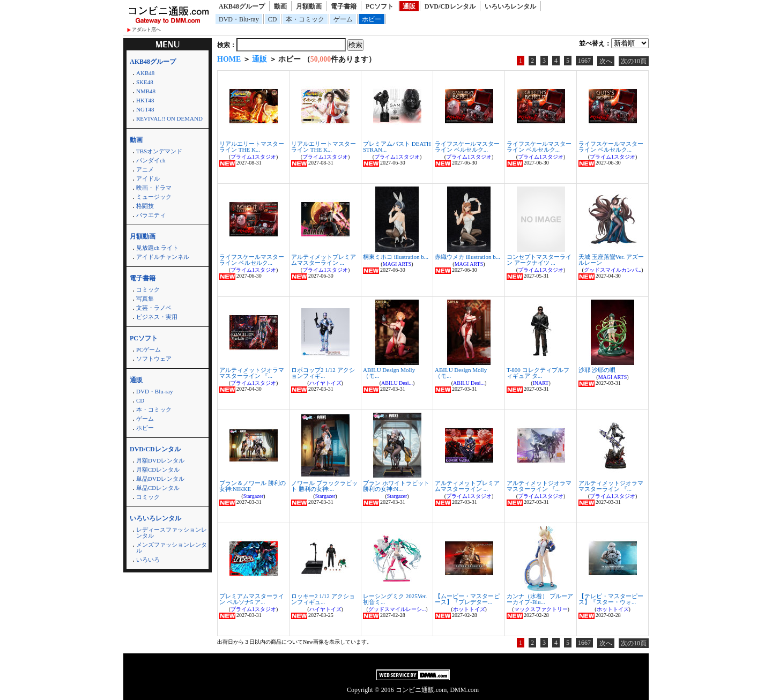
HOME (229, 59)
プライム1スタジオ (253, 157)
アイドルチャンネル (163, 257)
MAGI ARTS (397, 264)
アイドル (148, 178)
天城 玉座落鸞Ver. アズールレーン (611, 260)
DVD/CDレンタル (450, 6)
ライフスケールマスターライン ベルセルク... (467, 147)
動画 (280, 6)
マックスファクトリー (541, 609)
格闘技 (145, 206)
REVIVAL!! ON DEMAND (169, 118)
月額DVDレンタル (160, 460)
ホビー (372, 19)
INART (541, 383)
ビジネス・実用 (157, 317)
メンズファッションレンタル (172, 548)
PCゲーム (149, 349)
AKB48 (145, 73)
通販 (409, 6)
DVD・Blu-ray (239, 19)
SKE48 (145, 82)
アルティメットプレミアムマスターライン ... (324, 260)
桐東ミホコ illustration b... (396, 257)
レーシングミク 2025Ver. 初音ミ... (395, 599)
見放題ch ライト (157, 248)
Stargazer (254, 496)
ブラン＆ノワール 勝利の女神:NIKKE (253, 486)
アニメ (145, 169)
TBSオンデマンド (159, 151)
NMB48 (146, 91)
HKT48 (145, 100)
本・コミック (305, 19)
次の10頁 (634, 61)
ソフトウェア (154, 359)
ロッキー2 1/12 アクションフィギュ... (323, 599)
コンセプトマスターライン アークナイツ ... (539, 260)
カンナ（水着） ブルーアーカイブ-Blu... (540, 599)
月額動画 (309, 6)
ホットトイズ (469, 609)
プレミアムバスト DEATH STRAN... (397, 147)
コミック (148, 289)
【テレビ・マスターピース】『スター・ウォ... (611, 599)
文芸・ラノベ (154, 308)
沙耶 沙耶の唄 (597, 370)
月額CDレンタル (158, 470)
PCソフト (380, 6)
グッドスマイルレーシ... (397, 609)
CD (273, 19)
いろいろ (148, 560)
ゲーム (343, 19)
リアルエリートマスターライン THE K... (252, 147)
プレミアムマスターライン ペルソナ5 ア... (252, 599)
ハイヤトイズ (325, 383)
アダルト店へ (146, 29)
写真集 (145, 299)
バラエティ (151, 215)
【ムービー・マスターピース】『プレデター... (467, 599)
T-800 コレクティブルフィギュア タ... (538, 373)
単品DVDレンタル (160, 479)
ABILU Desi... (397, 383)
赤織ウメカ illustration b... (467, 257)
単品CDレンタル (158, 488)
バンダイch (151, 160)
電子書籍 (344, 6)
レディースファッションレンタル (172, 533)
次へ (606, 61)
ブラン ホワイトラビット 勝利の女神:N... (396, 486)
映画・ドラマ (154, 188)
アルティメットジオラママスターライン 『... (252, 373)
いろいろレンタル (510, 6)
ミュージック (154, 197)
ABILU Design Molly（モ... (389, 373)
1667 (584, 61)
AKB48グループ (242, 6)
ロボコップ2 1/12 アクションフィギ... (323, 373)
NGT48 (145, 109)
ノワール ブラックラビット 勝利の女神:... (324, 486)
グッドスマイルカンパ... (613, 270)
